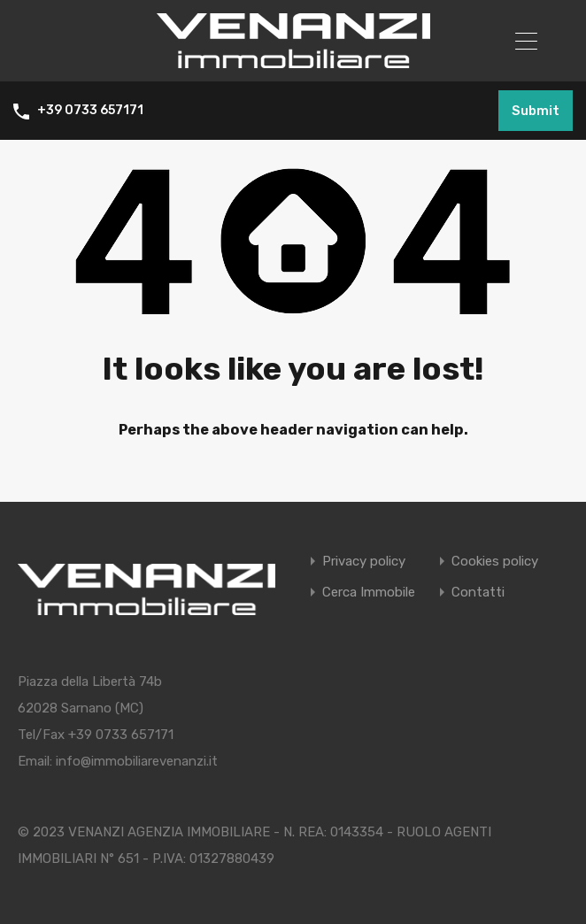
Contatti (478, 592)
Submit (536, 111)
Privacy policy (364, 561)
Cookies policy (495, 561)
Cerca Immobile (369, 592)
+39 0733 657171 (90, 111)
